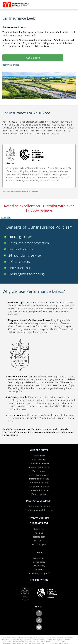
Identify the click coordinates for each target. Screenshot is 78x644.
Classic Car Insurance (39, 475)
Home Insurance (39, 460)
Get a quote (33, 58)
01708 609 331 (39, 523)
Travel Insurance (39, 494)
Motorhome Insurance (39, 467)
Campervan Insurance (39, 486)
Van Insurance (39, 471)
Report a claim (39, 537)
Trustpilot (6, 217)
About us (39, 533)
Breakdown (39, 540)
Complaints (39, 570)
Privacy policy (39, 566)
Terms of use (39, 558)
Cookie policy (39, 562)
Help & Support (39, 544)
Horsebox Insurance (39, 490)
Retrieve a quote (11, 65)
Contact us (39, 529)
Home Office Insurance (39, 463)
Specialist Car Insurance (39, 506)
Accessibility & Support (39, 573)
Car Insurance (39, 456)
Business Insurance (39, 483)
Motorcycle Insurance (39, 479)
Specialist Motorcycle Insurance (39, 510)
